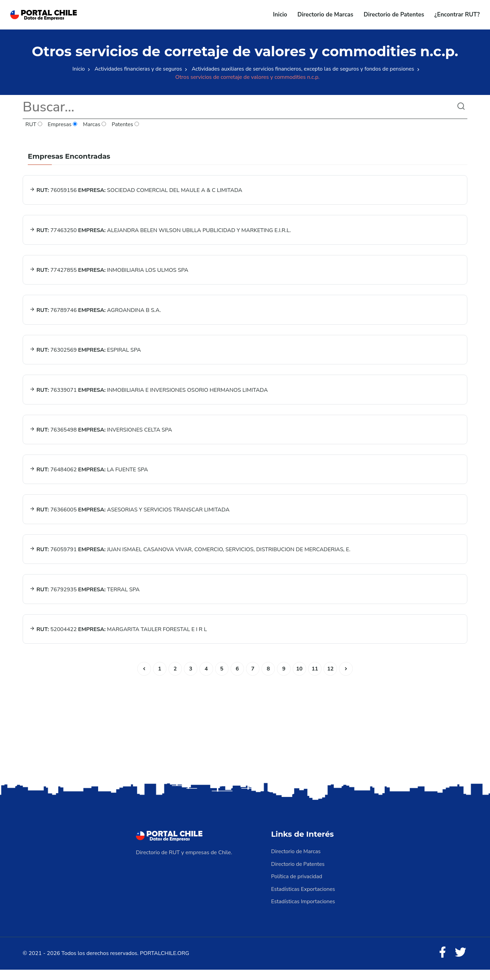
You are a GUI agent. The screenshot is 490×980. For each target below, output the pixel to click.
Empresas (63, 125)
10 (300, 679)
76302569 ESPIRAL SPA (85, 354)
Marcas (96, 125)
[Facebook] (442, 963)
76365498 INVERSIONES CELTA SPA (101, 436)
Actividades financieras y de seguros (136, 69)
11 (316, 679)
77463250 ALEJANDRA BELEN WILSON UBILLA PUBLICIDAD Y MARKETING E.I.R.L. (160, 232)
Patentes (126, 125)
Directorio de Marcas (325, 15)
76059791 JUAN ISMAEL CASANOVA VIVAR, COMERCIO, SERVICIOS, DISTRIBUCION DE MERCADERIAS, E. (190, 558)
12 (332, 679)
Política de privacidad (297, 887)
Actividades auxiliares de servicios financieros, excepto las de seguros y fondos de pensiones (304, 69)
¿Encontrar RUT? (457, 15)
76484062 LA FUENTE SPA (89, 476)
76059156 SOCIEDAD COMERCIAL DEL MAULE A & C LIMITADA (136, 191)
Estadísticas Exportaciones (304, 899)
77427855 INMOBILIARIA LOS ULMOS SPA (109, 273)
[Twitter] (460, 963)
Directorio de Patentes (394, 15)
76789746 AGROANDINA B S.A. (96, 313)
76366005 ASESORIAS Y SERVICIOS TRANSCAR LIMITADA (130, 517)
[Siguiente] (348, 679)
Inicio (280, 15)
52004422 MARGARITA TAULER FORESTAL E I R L (119, 640)
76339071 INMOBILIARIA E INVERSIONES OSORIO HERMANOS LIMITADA (149, 395)
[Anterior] (142, 679)
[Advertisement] (245, 738)
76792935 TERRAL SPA (85, 599)
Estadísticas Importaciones (304, 911)
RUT (34, 125)
